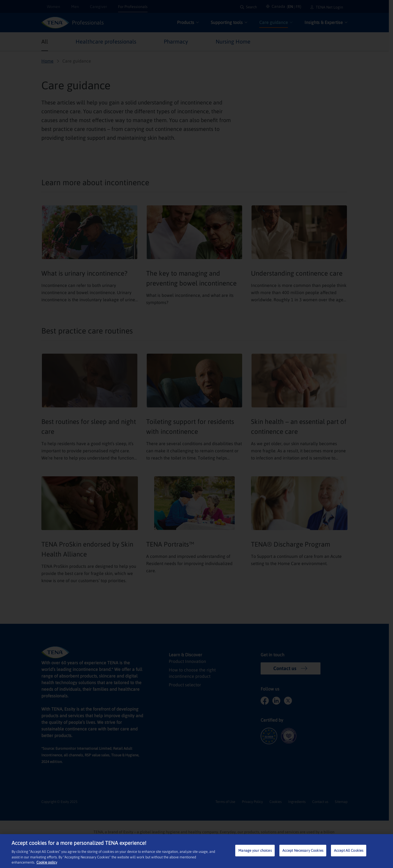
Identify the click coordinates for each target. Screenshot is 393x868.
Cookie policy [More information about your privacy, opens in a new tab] (47, 862)
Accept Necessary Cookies (303, 850)
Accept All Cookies (349, 850)
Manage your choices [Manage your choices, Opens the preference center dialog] (255, 850)
